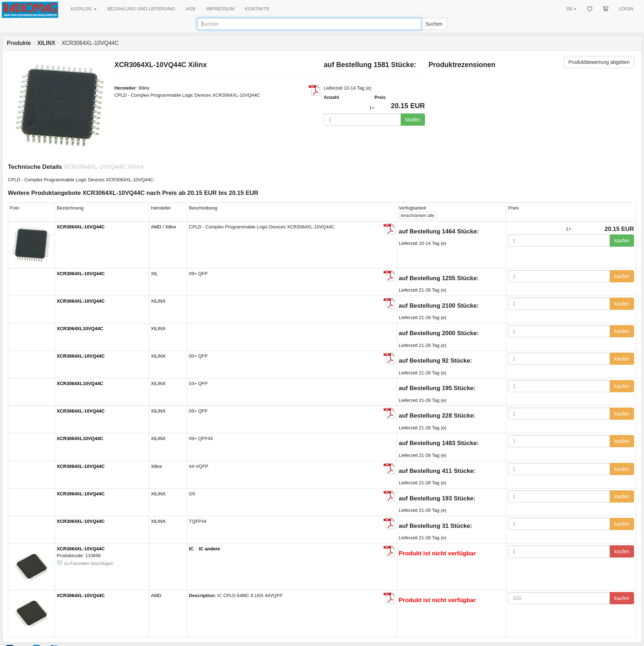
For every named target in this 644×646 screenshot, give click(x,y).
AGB (190, 9)
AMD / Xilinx (164, 227)
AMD (156, 595)
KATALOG (84, 9)
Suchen (434, 24)
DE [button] (571, 9)
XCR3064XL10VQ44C (80, 329)
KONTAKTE (257, 9)
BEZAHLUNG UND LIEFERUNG (141, 9)
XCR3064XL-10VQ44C (81, 227)
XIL (154, 274)
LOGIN (626, 9)
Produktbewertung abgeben (599, 62)
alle (418, 216)
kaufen (413, 120)
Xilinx (144, 88)
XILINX (158, 301)
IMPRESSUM (220, 9)
